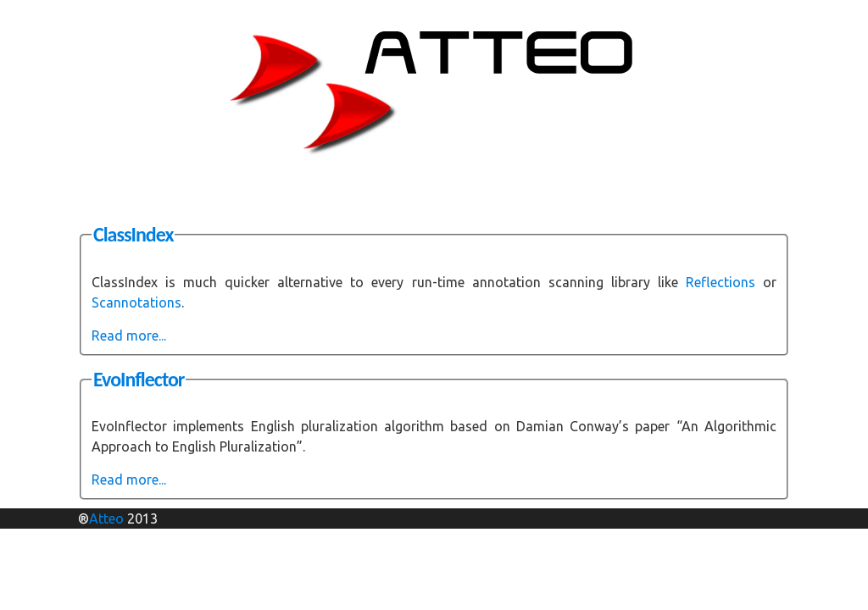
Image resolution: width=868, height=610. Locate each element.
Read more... (129, 335)
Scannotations (136, 302)
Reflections (721, 282)
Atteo (106, 518)
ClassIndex (133, 234)
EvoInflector (139, 379)
